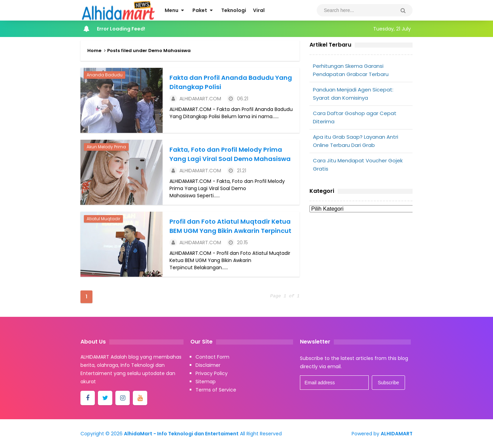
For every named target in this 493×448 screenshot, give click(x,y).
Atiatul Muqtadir (103, 219)
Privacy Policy (212, 373)
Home (94, 51)
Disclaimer (208, 365)
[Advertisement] (361, 270)
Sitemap (206, 382)
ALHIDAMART (397, 434)
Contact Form (212, 357)
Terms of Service (216, 390)
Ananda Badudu (105, 75)
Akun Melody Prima (106, 147)
